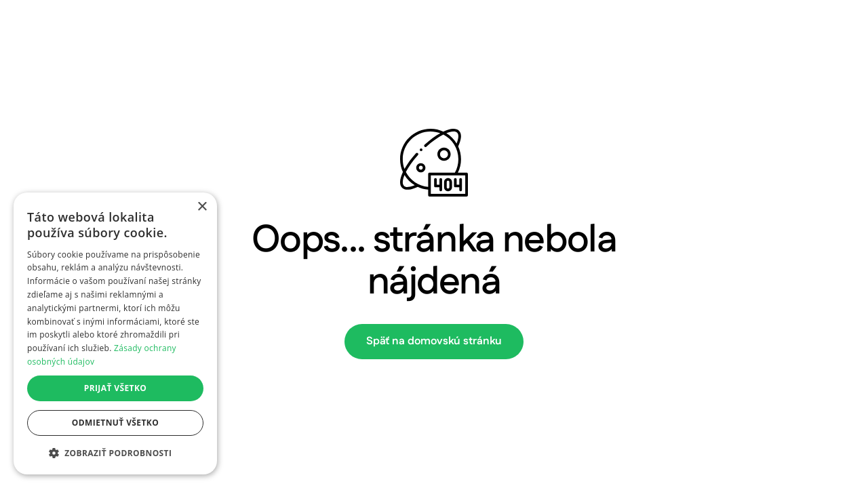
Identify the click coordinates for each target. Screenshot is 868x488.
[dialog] (115, 333)
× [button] (202, 207)
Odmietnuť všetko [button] (115, 423)
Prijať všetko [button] (116, 388)
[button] (115, 453)
